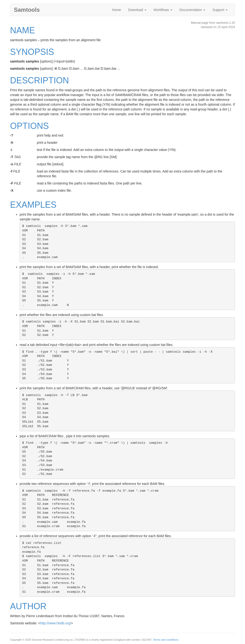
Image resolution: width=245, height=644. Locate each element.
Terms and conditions (166, 640)
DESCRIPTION (39, 80)
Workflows (163, 10)
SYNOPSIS (32, 52)
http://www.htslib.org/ (56, 623)
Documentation (192, 10)
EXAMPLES (33, 205)
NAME (22, 30)
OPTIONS (29, 126)
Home (116, 10)
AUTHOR (28, 606)
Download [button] (137, 10)
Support (220, 10)
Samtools (27, 10)
